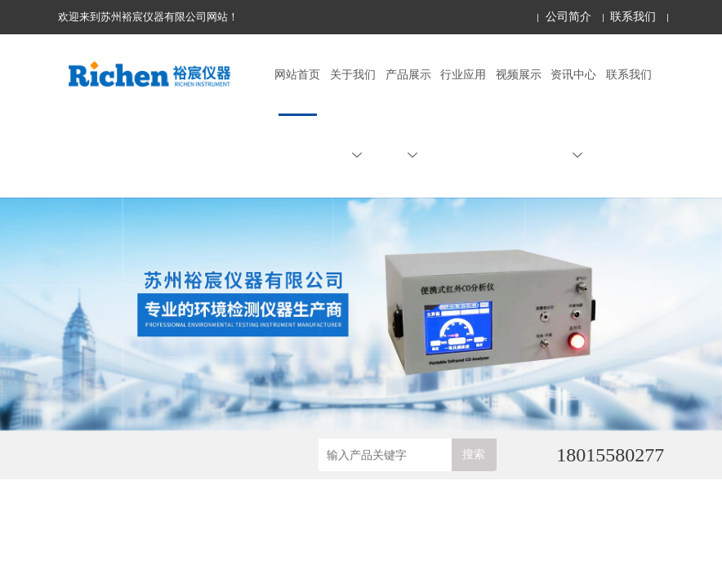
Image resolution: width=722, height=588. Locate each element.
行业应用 (463, 75)
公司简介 (568, 17)
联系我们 (633, 17)
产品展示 (408, 114)
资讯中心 (573, 114)
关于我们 (353, 114)
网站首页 (297, 75)
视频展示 (519, 75)
